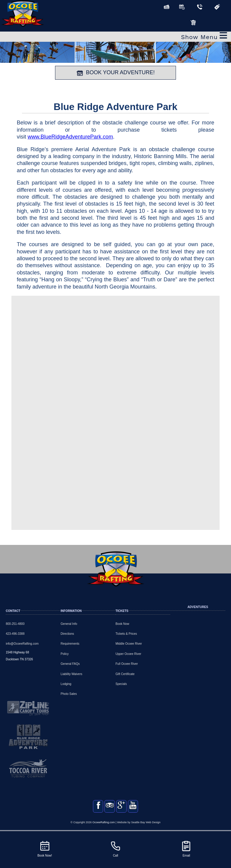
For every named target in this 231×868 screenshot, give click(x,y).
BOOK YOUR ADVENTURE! (116, 73)
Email (186, 849)
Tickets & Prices (126, 634)
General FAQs (70, 664)
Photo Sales (69, 694)
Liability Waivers (72, 674)
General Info (69, 624)
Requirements (70, 644)
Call (115, 849)
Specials (121, 684)
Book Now (122, 624)
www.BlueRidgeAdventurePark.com (70, 137)
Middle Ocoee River (129, 644)
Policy (65, 654)
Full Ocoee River (127, 664)
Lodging (66, 684)
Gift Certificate (125, 674)
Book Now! (45, 849)
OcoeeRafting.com (104, 828)
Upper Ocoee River (128, 654)
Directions (67, 634)
